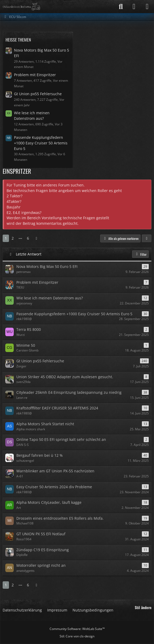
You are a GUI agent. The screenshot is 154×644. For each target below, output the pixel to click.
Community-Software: (77, 629)
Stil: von (77, 636)
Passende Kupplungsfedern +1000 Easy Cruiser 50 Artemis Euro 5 (41, 143)
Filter (140, 254)
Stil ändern (143, 608)
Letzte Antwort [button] (29, 254)
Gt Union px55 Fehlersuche (38, 94)
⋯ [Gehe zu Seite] (20, 238)
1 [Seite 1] (6, 238)
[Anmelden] (134, 7)
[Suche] (121, 7)
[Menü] (147, 7)
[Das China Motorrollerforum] (21, 7)
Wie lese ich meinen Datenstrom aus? (32, 116)
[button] (147, 239)
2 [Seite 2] (13, 238)
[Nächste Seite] (36, 238)
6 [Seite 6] (28, 238)
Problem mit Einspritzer (35, 75)
